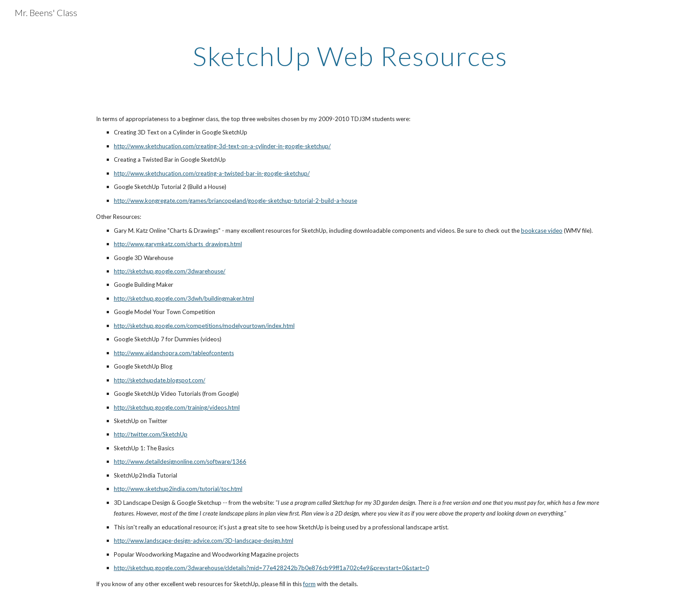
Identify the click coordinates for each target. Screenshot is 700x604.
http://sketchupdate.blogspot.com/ (160, 380)
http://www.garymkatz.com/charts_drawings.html (178, 244)
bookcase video (542, 231)
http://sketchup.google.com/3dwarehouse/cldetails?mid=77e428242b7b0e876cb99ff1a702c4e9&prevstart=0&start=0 (271, 568)
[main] (350, 56)
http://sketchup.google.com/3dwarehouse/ (170, 271)
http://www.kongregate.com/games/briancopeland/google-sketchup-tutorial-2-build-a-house (235, 201)
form (309, 584)
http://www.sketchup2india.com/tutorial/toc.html (178, 489)
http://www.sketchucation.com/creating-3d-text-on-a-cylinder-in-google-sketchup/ (222, 146)
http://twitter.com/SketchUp (151, 434)
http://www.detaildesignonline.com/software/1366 (180, 461)
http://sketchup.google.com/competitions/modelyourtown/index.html (204, 326)
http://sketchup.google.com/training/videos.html (177, 407)
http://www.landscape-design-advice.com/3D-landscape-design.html (204, 541)
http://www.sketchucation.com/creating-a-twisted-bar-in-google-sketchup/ (212, 173)
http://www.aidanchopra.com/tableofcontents (174, 353)
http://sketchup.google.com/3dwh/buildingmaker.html (184, 298)
